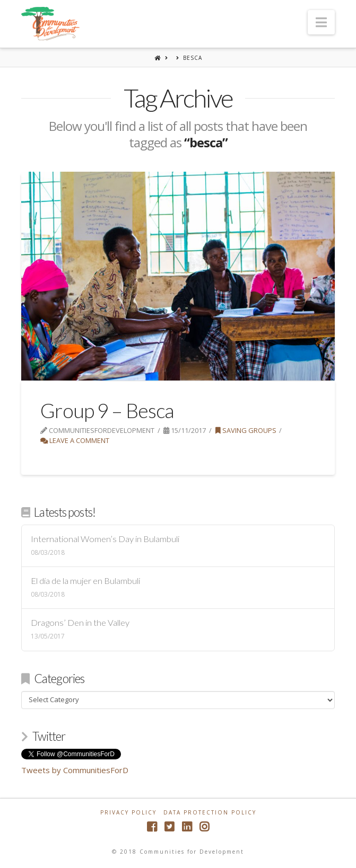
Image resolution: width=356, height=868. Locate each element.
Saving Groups (246, 430)
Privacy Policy (128, 813)
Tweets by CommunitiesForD (75, 770)
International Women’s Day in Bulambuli (105, 539)
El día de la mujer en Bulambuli (85, 581)
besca (193, 58)
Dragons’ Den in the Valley (80, 623)
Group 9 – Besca (107, 410)
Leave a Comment (75, 440)
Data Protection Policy (210, 813)
